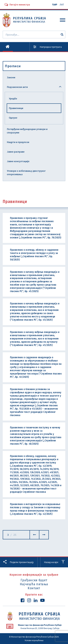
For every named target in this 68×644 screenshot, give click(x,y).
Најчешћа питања (34, 584)
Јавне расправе (16, 152)
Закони (11, 77)
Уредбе (13, 99)
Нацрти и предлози (18, 142)
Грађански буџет (34, 580)
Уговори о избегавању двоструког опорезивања (26, 173)
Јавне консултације (18, 161)
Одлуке (13, 118)
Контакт (34, 588)
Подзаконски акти (17, 87)
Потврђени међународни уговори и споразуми (27, 131)
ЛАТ (62, 5)
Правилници (16, 108)
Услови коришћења (34, 640)
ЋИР (55, 5)
